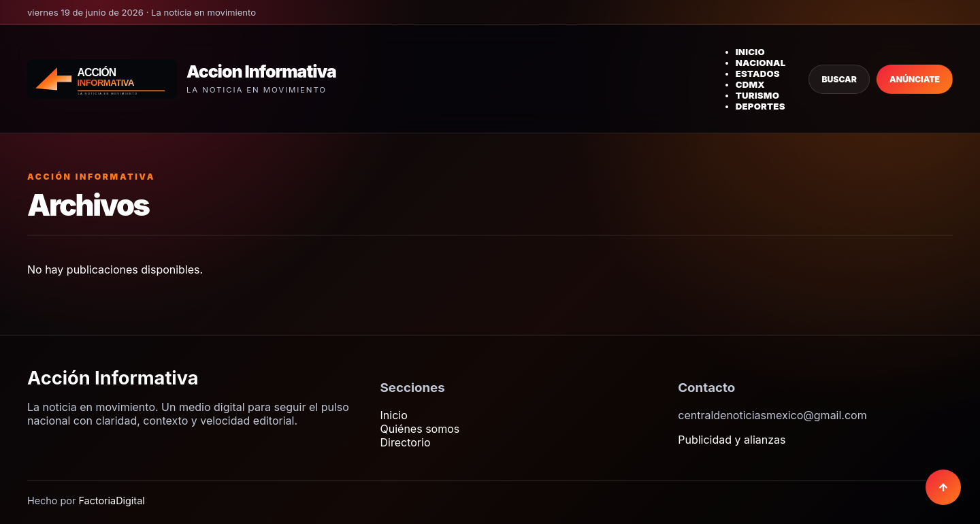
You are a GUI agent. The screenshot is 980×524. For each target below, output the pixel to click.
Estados (758, 73)
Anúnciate (915, 79)
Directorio (406, 442)
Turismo (757, 95)
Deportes (761, 106)
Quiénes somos (420, 429)
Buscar (839, 79)
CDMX (750, 84)
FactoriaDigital (111, 501)
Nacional (761, 63)
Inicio (750, 52)
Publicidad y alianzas (732, 440)
